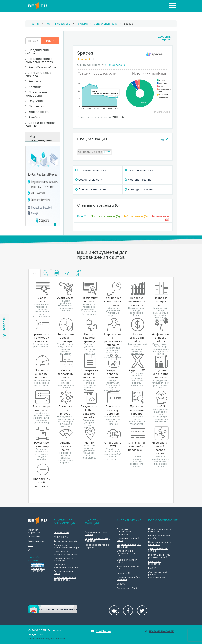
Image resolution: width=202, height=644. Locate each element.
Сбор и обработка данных (41, 124)
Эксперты (34, 537)
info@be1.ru (101, 631)
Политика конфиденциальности (47, 639)
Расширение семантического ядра (66, 547)
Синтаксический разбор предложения (158, 575)
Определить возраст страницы (129, 546)
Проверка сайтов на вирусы (97, 546)
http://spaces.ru (115, 65)
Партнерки (35, 106)
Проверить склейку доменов (128, 578)
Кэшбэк (33, 117)
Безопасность (37, 112)
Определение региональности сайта (126, 553)
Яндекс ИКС (124, 573)
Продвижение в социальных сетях (39, 60)
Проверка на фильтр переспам (97, 540)
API (30, 550)
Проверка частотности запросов (124, 532)
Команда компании (139, 189)
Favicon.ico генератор (155, 563)
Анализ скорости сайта (64, 572)
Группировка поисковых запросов (66, 553)
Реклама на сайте (159, 631)
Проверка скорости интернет (160, 531)
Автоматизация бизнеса (39, 74)
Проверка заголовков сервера (66, 566)
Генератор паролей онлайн (160, 537)
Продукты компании (91, 189)
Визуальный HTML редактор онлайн (159, 556)
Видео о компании (139, 170)
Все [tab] (34, 273)
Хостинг (33, 87)
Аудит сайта (61, 537)
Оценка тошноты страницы (64, 560)
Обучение (35, 101)
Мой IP (152, 568)
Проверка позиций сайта (128, 539)
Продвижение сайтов (38, 52)
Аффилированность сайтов (97, 533)
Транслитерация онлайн (158, 550)
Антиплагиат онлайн (66, 541)
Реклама (82, 24)
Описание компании (91, 170)
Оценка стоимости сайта (128, 561)
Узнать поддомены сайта (128, 568)
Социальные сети (106, 24)
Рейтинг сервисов (58, 24)
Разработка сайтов (41, 67)
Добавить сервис (164, 38)
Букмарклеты (36, 541)
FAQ (31, 546)
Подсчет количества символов (160, 543)
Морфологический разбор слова (65, 579)
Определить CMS (127, 588)
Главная (34, 24)
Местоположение (138, 180)
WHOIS (121, 584)
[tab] (46, 273)
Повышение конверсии (36, 94)
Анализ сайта (61, 533)
